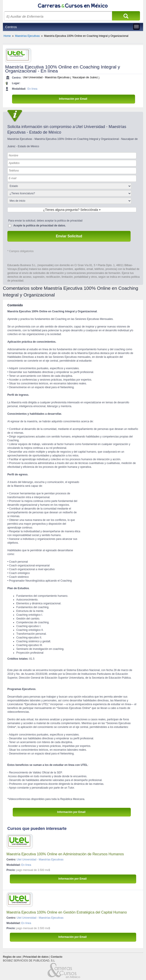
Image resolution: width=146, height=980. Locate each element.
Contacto (56, 957)
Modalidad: (19, 89)
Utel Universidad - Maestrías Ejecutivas (46, 78)
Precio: (11, 870)
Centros (11, 27)
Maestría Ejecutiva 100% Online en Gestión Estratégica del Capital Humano (67, 912)
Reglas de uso (12, 957)
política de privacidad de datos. (46, 226)
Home (7, 36)
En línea (32, 89)
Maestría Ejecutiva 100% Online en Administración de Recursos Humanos (65, 854)
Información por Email (74, 99)
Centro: (17, 78)
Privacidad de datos (36, 957)
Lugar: (16, 83)
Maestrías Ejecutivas (27, 36)
